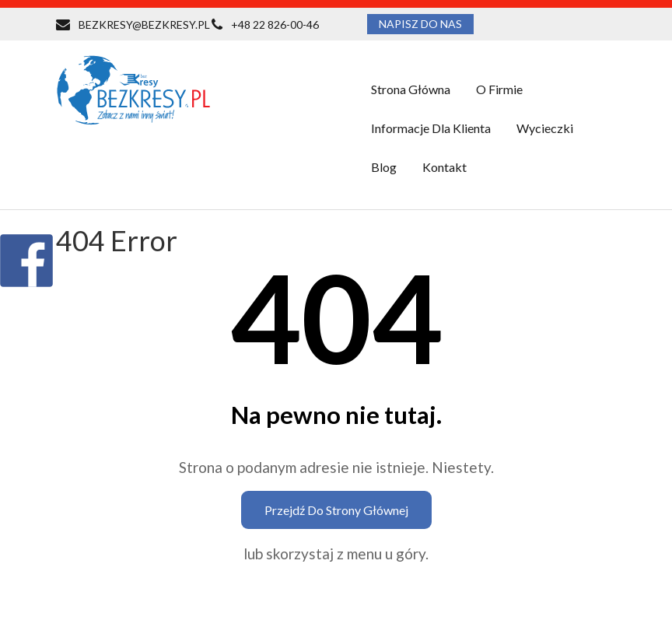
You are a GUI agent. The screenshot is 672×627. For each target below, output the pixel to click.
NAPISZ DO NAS (420, 24)
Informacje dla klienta (431, 128)
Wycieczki (545, 128)
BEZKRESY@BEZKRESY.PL (144, 25)
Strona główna (411, 89)
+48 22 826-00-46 (275, 25)
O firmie (499, 89)
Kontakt (444, 167)
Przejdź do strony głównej (336, 510)
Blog (384, 167)
